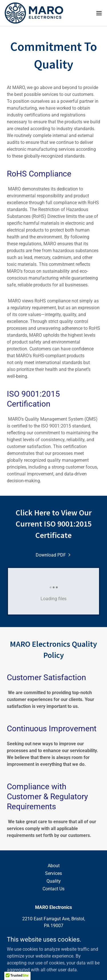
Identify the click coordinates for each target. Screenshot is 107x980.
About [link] (54, 866)
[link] (34, 13)
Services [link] (53, 873)
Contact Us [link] (53, 889)
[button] (99, 13)
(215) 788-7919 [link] (52, 937)
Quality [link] (54, 881)
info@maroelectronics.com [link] (54, 944)
